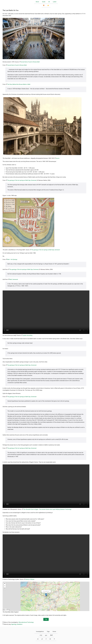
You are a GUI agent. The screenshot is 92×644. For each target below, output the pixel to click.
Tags (48, 631)
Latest (55, 2)
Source (57, 158)
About (37, 2)
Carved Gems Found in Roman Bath (30, 62)
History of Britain (30, 579)
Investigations (40, 631)
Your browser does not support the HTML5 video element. (46, 312)
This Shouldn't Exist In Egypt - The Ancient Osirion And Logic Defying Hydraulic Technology (47, 509)
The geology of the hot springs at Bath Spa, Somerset (22, 180)
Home (54, 631)
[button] (46, 595)
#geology (14, 624)
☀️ (48, 5)
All (49, 2)
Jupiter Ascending (28, 335)
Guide (44, 2)
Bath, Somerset (14, 279)
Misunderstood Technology (26, 622)
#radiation (20, 624)
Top (46, 619)
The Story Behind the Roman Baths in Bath (19, 84)
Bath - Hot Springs (12, 259)
